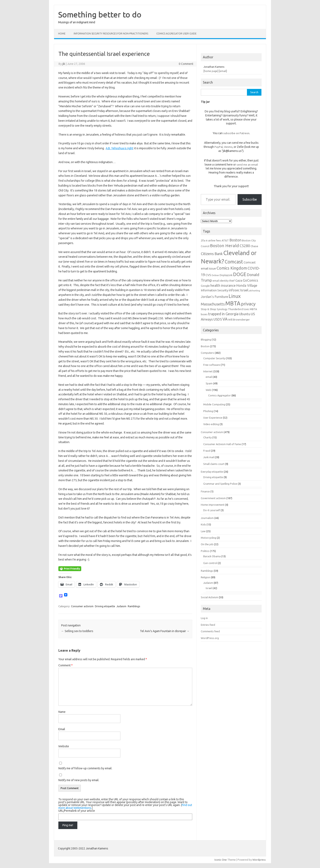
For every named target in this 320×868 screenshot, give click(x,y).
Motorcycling (208, 538)
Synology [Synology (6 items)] (222, 309)
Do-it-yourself (212, 510)
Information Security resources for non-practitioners (111, 34)
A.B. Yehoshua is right (119, 148)
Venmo (228, 147)
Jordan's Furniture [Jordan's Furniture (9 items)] (214, 297)
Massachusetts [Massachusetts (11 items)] (213, 304)
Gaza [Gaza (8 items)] (239, 280)
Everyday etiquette (212, 472)
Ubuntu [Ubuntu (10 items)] (245, 314)
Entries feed (208, 625)
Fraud (207, 451)
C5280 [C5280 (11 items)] (245, 246)
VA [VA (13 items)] (225, 319)
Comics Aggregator (219, 395)
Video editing (211, 424)
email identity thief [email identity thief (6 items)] (224, 281)
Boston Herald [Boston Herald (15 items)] (224, 245)
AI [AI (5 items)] (207, 241)
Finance (205, 491)
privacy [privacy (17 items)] (248, 304)
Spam (209, 383)
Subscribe (250, 199)
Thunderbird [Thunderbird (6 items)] (235, 309)
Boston (205, 346)
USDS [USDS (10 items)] (218, 319)
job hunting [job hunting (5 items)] (254, 291)
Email (62, 729)
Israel (209, 588)
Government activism (213, 498)
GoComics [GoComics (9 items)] (251, 280)
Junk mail (209, 457)
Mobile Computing (214, 404)
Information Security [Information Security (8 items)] (214, 290)
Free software (212, 365)
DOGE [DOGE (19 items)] (240, 274)
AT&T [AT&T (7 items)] (225, 240)
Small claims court (214, 464)
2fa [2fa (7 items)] (203, 240)
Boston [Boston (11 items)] (235, 240)
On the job (207, 544)
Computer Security (214, 358)
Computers (207, 353)
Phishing (208, 411)
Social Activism (209, 597)
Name (62, 712)
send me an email (247, 165)
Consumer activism (82, 606)
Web (208, 390)
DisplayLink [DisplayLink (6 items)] (226, 275)
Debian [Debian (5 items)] (215, 275)
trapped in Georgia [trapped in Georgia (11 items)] (223, 314)
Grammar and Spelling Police (220, 484)
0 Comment (186, 64)
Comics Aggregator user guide (176, 34)
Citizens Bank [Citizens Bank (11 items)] (212, 254)
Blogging (206, 339)
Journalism (207, 518)
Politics (205, 551)
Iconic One (221, 860)
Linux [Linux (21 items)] (235, 296)
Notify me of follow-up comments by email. (85, 768)
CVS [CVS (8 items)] (208, 275)
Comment (66, 665)
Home (62, 34)
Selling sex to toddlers (77, 631)
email (209, 377)
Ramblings (134, 606)
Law (203, 531)
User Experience (213, 418)
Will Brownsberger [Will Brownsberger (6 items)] (239, 320)
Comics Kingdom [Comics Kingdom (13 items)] (232, 268)
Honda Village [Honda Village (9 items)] (247, 285)
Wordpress (259, 860)
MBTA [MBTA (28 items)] (233, 303)
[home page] (211, 71)
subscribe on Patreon (236, 133)
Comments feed (210, 631)
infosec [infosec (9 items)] (234, 290)
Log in (204, 618)
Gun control (210, 563)
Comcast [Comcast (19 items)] (234, 262)
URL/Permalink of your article (77, 811)
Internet (208, 371)
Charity (207, 437)
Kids (203, 524)
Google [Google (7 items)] (205, 286)
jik (64, 64)
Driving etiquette (105, 606)
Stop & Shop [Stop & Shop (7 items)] (208, 309)
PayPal (219, 147)
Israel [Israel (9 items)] (244, 290)
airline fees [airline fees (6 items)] (215, 240)
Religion (206, 577)
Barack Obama (212, 556)
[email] (223, 71)
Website (64, 746)
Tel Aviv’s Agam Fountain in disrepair (165, 631)
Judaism (121, 606)
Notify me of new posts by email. (79, 780)
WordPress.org (210, 638)
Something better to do (100, 14)
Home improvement (213, 505)
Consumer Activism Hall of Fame (222, 444)
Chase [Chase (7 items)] (254, 246)
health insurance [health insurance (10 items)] (223, 285)
